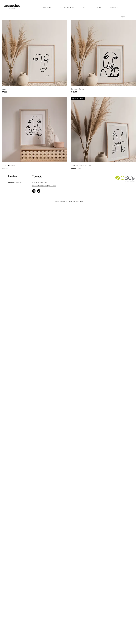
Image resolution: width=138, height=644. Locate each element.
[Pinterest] (39, 191)
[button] (132, 17)
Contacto (37, 176)
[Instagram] (34, 191)
